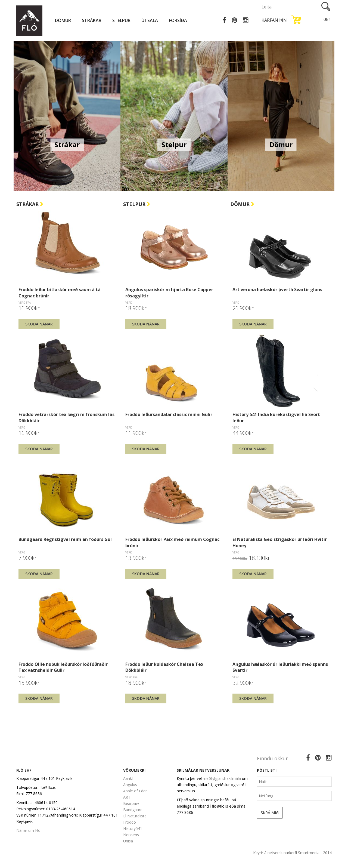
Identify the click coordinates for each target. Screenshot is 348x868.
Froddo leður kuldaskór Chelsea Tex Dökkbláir (164, 667)
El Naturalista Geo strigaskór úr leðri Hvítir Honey (280, 542)
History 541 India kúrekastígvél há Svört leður (276, 417)
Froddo (130, 822)
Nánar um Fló (28, 830)
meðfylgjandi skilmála (222, 778)
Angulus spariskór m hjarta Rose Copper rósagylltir (169, 293)
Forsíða (178, 20)
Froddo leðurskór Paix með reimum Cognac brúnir (172, 542)
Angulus (130, 785)
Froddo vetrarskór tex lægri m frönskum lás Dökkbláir (66, 417)
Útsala (150, 20)
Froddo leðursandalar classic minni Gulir (169, 414)
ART (127, 797)
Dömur (63, 20)
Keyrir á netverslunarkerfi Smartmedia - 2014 (292, 853)
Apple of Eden (135, 791)
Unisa (128, 841)
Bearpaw (131, 803)
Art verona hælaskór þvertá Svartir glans (277, 290)
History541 (133, 828)
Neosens (131, 835)
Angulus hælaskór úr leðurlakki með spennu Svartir (280, 667)
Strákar (92, 20)
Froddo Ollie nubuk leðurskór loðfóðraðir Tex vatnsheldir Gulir (63, 667)
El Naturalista (135, 816)
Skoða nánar (39, 324)
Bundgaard (133, 810)
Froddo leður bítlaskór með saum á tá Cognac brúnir (60, 293)
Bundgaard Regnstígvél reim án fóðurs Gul (65, 539)
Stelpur (121, 20)
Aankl (128, 778)
